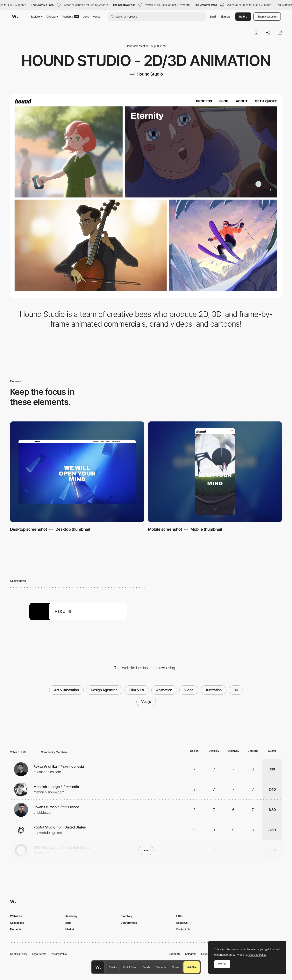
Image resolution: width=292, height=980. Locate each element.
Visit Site (192, 967)
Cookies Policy (19, 954)
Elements (161, 967)
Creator (113, 967)
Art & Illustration (66, 690)
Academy (70, 16)
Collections (17, 923)
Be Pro (243, 16)
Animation (164, 690)
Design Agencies (104, 690)
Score (175, 967)
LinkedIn (206, 954)
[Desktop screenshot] (77, 472)
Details (146, 967)
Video (189, 690)
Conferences (129, 923)
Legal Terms (39, 954)
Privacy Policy (59, 954)
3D (236, 690)
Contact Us (183, 929)
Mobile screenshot (165, 529)
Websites (16, 916)
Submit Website (267, 16)
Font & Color (130, 967)
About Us (182, 923)
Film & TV (137, 690)
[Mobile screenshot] (215, 472)
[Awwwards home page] (98, 967)
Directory (52, 16)
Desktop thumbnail (73, 529)
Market (97, 16)
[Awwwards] (15, 17)
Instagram (191, 954)
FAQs (179, 916)
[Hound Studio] (146, 74)
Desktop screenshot (29, 529)
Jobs (86, 16)
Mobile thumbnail (206, 529)
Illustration (214, 690)
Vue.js (146, 702)
